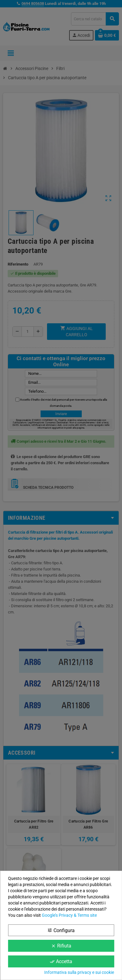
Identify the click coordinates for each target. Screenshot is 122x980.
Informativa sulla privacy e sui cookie (79, 972)
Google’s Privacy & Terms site (69, 915)
